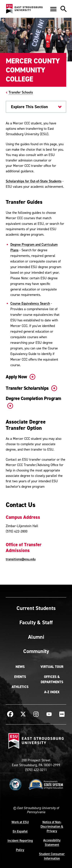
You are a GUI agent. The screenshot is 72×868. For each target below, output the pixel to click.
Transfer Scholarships (31, 388)
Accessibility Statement (52, 842)
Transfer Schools (21, 92)
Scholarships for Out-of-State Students (34, 181)
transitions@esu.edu (21, 559)
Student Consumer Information (52, 856)
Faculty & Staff (36, 622)
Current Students (36, 608)
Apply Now (20, 377)
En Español (20, 831)
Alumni (36, 637)
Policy (20, 850)
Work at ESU (20, 822)
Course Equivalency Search (30, 303)
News (20, 667)
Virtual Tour (52, 667)
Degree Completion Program (34, 402)
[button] (53, 9)
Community (36, 651)
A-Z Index (52, 692)
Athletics (20, 687)
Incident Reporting (20, 841)
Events (20, 677)
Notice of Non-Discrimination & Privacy (52, 826)
